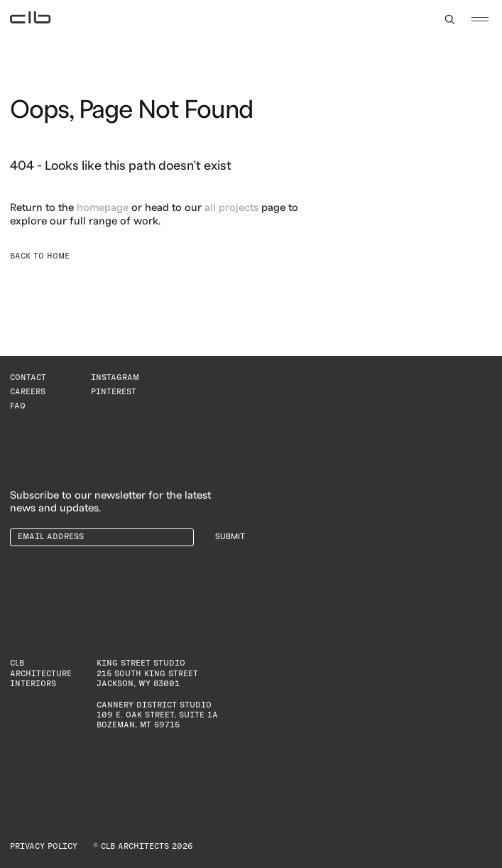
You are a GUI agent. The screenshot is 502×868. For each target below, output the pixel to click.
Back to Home (40, 256)
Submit (230, 537)
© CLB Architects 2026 (143, 846)
